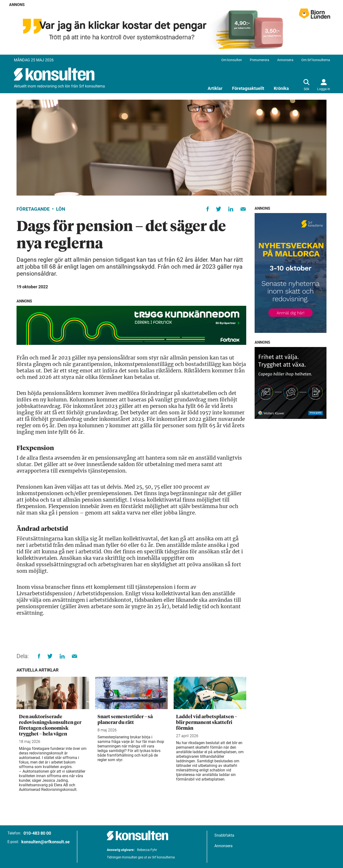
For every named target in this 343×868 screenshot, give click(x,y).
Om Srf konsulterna (316, 60)
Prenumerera (260, 60)
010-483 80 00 (37, 833)
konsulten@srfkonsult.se (46, 842)
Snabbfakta (224, 835)
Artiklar (215, 88)
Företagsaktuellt (248, 88)
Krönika (281, 88)
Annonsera (285, 60)
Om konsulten (232, 60)
